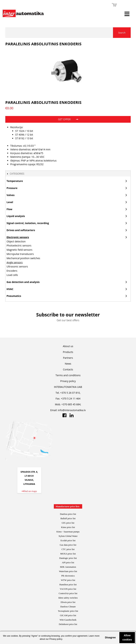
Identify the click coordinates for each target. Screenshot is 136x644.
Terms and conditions (68, 375)
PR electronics (68, 576)
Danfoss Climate (68, 607)
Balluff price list (68, 518)
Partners (68, 358)
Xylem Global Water (68, 536)
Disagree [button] (110, 637)
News (68, 364)
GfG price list (68, 523)
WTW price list (68, 580)
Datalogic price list (68, 558)
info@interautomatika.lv (72, 410)
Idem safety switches (68, 598)
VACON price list (68, 589)
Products (68, 352)
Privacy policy (56, 639)
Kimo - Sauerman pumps (68, 532)
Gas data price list (68, 545)
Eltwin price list (68, 602)
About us (68, 346)
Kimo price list (68, 527)
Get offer (68, 119)
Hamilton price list (68, 585)
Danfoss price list (68, 514)
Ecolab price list (68, 540)
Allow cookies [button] (127, 637)
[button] (102, 637)
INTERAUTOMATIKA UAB (68, 387)
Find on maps (29, 491)
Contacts (68, 369)
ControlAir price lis (68, 593)
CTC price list (68, 549)
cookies (14, 636)
